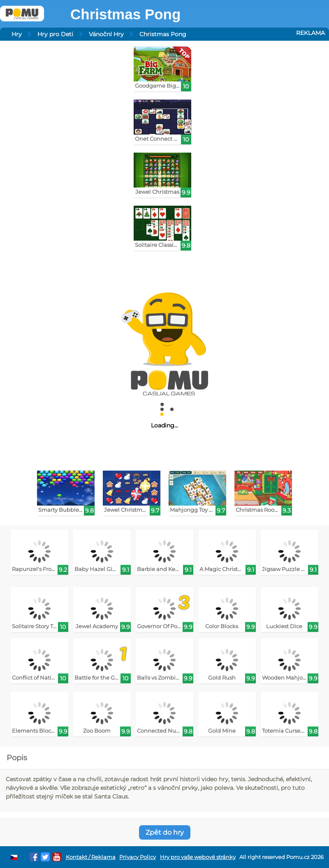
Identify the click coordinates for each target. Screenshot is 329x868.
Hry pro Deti (55, 34)
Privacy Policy (138, 857)
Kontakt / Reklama (91, 857)
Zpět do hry (165, 832)
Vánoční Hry (106, 34)
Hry (17, 34)
